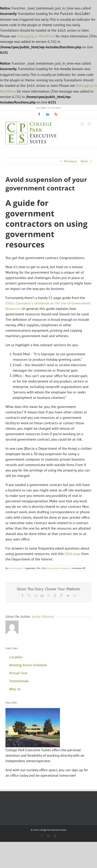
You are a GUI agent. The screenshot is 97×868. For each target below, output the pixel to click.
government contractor (59, 567)
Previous (70, 160)
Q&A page (72, 552)
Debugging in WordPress (36, 35)
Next (84, 160)
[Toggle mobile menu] (90, 122)
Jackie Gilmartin (16, 567)
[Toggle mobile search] (82, 122)
